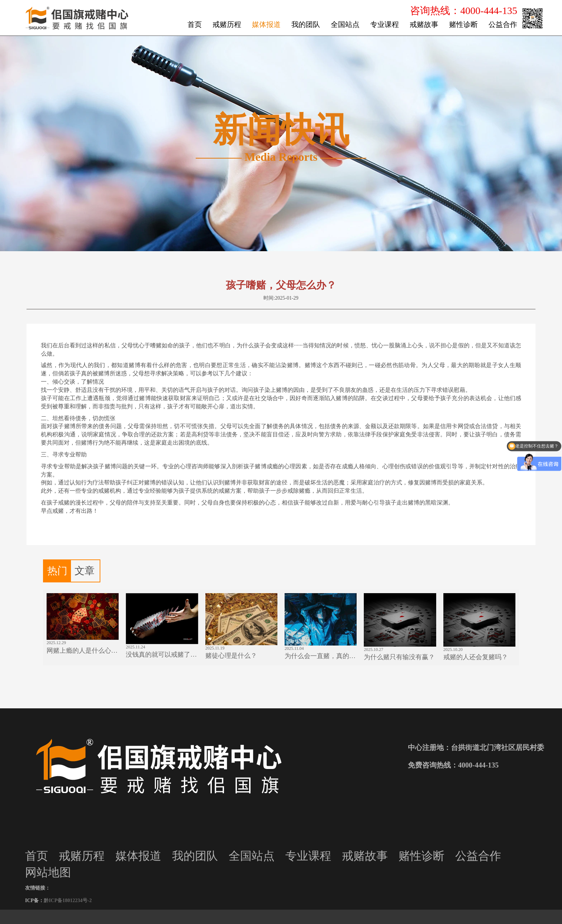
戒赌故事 (424, 24)
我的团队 (306, 24)
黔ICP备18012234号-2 (68, 900)
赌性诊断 (463, 24)
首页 (195, 24)
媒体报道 (266, 24)
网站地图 (48, 872)
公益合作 (503, 24)
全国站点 (345, 24)
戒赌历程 (227, 24)
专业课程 (385, 24)
